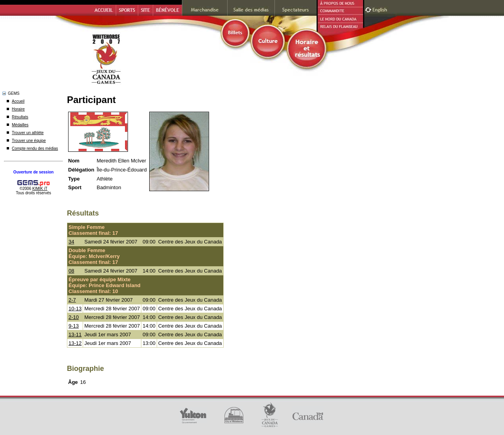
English (381, 9)
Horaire (18, 109)
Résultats (20, 117)
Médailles (20, 125)
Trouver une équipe (29, 141)
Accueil (18, 101)
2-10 (74, 317)
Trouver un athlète (28, 133)
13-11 (75, 335)
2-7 (72, 300)
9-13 (74, 326)
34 (71, 242)
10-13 (75, 309)
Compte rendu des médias (35, 148)
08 (71, 271)
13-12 (75, 343)
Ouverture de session (33, 172)
